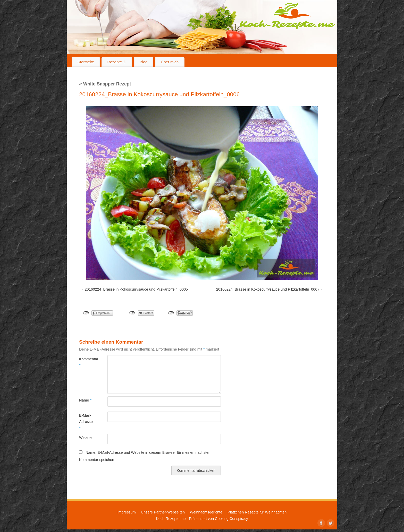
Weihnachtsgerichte (206, 512)
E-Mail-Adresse (86, 422)
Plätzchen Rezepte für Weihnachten (257, 512)
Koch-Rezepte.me (287, 16)
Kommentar (86, 362)
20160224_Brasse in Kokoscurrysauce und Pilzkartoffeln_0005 (136, 289)
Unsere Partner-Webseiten (163, 512)
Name (85, 400)
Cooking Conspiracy (232, 519)
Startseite (86, 62)
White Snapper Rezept (105, 84)
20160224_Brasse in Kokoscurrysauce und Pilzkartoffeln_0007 (268, 289)
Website (86, 438)
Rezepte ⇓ (117, 62)
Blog (144, 62)
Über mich (170, 62)
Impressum (127, 512)
